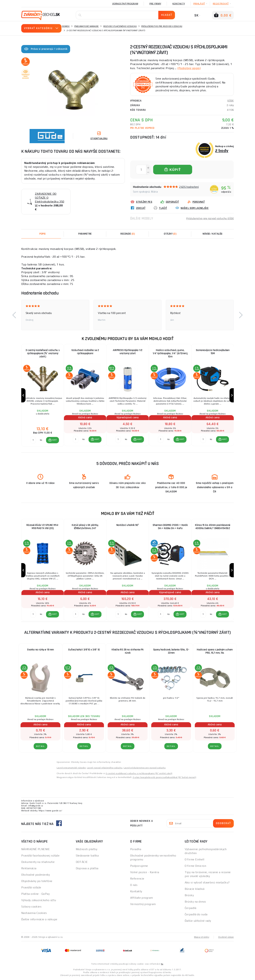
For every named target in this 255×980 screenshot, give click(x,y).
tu (162, 964)
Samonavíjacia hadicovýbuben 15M (213, 352)
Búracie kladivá (195, 889)
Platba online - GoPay (35, 894)
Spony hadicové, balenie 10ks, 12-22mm (171, 652)
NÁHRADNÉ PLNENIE (36, 850)
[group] (42, 395)
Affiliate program (141, 898)
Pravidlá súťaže (31, 888)
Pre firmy (155, 4)
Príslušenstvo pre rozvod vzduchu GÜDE (210, 218)
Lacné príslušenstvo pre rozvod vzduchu (145, 768)
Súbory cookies (31, 907)
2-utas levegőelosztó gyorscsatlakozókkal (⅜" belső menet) (164, 778)
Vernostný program (125, 4)
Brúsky (189, 896)
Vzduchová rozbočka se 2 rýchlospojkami (85, 352)
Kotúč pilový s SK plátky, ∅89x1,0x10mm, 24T (85, 527)
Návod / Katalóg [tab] (212, 234)
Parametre (85, 234)
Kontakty (179, 4)
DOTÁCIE (82, 862)
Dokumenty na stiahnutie (38, 862)
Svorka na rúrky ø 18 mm (40, 650)
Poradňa (136, 850)
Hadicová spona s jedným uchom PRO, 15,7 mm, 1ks (215, 652)
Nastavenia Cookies (34, 913)
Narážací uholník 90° (128, 525)
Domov (66, 26)
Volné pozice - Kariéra (145, 873)
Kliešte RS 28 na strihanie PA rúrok (128, 652)
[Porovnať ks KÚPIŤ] (33, 440)
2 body (222, 150)
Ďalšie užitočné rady (198, 921)
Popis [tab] (42, 234)
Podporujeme (139, 866)
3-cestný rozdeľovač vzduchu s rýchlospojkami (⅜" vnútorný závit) (43, 353)
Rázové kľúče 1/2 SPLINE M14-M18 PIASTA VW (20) (43, 527)
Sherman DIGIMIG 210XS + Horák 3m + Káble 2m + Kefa (170, 527)
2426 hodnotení (189, 187)
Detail (40, 747)
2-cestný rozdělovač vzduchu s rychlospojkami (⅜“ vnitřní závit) (139, 774)
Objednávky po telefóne (37, 882)
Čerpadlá (191, 909)
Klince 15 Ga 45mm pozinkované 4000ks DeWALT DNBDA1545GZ (213, 527)
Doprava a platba (87, 869)
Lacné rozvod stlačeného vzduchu (105, 768)
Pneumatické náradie (87, 26)
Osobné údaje (226, 937)
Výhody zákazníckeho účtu (39, 901)
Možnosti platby (87, 850)
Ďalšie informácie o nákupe (39, 920)
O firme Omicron (195, 866)
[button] (14, 315)
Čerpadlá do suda (196, 915)
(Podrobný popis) (189, 68)
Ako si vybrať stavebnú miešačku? (207, 883)
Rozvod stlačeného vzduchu (120, 26)
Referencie (137, 879)
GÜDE (231, 101)
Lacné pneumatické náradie (71, 768)
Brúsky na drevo (195, 902)
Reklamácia (29, 869)
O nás (134, 885)
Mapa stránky (202, 937)
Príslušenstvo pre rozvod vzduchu (162, 26)
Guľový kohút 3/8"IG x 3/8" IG (84, 650)
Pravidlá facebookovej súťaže (40, 856)
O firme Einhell (195, 860)
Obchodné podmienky (36, 875)
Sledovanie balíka (87, 856)
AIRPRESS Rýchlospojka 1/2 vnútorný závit (128, 352)
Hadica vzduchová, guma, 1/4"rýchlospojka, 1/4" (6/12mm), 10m (170, 353)
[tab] (127, 234)
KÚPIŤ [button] (54, 440)
